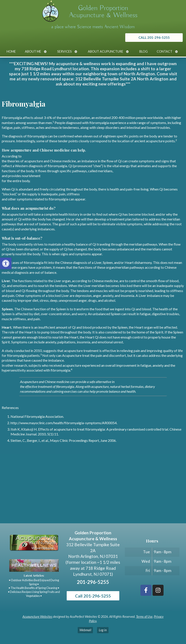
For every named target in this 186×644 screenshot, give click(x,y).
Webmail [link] (85, 630)
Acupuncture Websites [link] (37, 617)
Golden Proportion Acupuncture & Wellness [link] (103, 12)
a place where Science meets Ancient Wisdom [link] (93, 27)
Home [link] (11, 51)
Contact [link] (165, 51)
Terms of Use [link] (144, 617)
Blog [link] (144, 51)
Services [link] (64, 51)
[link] (6, 263)
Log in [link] (103, 630)
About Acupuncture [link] (106, 51)
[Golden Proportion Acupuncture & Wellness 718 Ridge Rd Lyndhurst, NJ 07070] (93, 490)
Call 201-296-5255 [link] (93, 596)
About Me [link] (33, 51)
